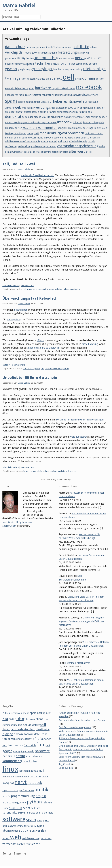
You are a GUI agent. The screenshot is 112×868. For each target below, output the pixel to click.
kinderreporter (13, 128)
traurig (83, 141)
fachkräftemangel (84, 117)
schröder (81, 138)
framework (15, 745)
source (45, 141)
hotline (30, 58)
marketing (77, 69)
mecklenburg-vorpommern (62, 133)
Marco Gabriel (24, 169)
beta (49, 713)
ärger (52, 108)
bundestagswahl (66, 112)
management (22, 777)
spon (39, 820)
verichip (12, 52)
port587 (97, 58)
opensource (11, 95)
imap (28, 756)
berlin (43, 112)
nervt (79, 58)
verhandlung (25, 146)
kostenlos (27, 761)
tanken (30, 102)
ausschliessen (31, 112)
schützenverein (13, 141)
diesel (78, 79)
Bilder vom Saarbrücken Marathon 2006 (81, 757)
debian (27, 725)
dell (68, 77)
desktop (15, 729)
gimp (31, 88)
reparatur (47, 95)
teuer (37, 102)
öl (91, 152)
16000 (28, 53)
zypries (64, 152)
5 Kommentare (27, 467)
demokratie (15, 117)
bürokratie (81, 112)
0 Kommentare (27, 286)
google (7, 751)
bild (5, 719)
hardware (43, 88)
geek (48, 745)
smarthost (19, 64)
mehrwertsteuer (94, 133)
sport (46, 820)
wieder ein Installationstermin (37, 175)
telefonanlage (94, 69)
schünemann (93, 138)
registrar (36, 95)
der (31, 117)
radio (22, 95)
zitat (38, 152)
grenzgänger (42, 69)
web (18, 107)
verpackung (91, 102)
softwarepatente (31, 141)
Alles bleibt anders (11, 286)
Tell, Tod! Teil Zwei (19, 164)
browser (51, 112)
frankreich (83, 53)
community (82, 64)
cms (46, 719)
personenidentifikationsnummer (54, 47)
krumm (71, 88)
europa (93, 64)
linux (59, 58)
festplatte (28, 739)
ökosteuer (61, 108)
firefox (39, 739)
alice (40, 53)
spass (30, 63)
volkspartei (45, 146)
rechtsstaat (69, 138)
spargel (53, 141)
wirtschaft (18, 152)
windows (46, 838)
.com (24, 79)
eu (6, 88)
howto (20, 756)
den (27, 117)
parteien (58, 138)
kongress (63, 128)
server (22, 812)
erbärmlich (57, 117)
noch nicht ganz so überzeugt (44, 348)
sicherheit (47, 813)
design (6, 729)
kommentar (47, 128)
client (39, 719)
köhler (97, 128)
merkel (21, 138)
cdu (90, 112)
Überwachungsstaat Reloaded (29, 298)
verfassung (11, 146)
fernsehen (16, 739)
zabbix (21, 844)
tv (35, 826)
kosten (63, 88)
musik (45, 777)
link (35, 761)
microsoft (31, 138)
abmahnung (86, 108)
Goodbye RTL (66, 768)
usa (34, 831)
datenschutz (15, 47)
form (25, 88)
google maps (25, 69)
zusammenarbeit (50, 152)
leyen (23, 133)
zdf (33, 152)
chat (73, 64)
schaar (93, 47)
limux (30, 133)
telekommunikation (72, 289)
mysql (6, 783)
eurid (11, 88)
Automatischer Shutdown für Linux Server (82, 720)
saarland (67, 95)
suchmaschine (16, 826)
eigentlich (39, 117)
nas (12, 783)
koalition (30, 128)
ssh (5, 826)
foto (5, 746)
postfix (9, 64)
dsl (21, 52)
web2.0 (26, 838)
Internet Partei (67, 761)
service (82, 95)
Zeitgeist (6, 365)
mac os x (33, 771)
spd (60, 141)
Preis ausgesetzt (78, 437)
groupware (50, 122)
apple (33, 713)
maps (67, 69)
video (36, 146)
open (50, 138)
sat (74, 95)
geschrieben (21, 310)
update (45, 102)
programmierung (23, 796)
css (20, 725)
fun (96, 117)
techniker (43, 63)
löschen (23, 771)
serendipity (10, 813)
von (54, 146)
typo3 (40, 826)
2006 (5, 713)
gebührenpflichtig (15, 58)
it (74, 122)
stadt (65, 141)
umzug (55, 64)
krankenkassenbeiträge (81, 128)
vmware (9, 108)
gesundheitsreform (33, 122)
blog (48, 79)
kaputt (55, 88)
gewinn (11, 69)
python (34, 802)
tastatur (29, 826)
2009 (70, 108)
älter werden (79, 151)
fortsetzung (67, 52)
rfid (86, 47)
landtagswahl (12, 133)
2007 (34, 53)
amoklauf (10, 112)
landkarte (59, 69)
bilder (12, 719)
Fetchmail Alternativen (78, 663)
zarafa (27, 152)
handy (31, 751)
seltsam (36, 808)
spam (11, 101)
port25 (88, 58)
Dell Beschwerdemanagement (75, 727)
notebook (89, 87)
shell (38, 813)
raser (28, 95)
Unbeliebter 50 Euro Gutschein (30, 378)
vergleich (42, 831)
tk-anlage (13, 78)
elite (48, 117)
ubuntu (7, 831)
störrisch (74, 141)
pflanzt (40, 340)
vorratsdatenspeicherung (78, 146)
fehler (18, 88)
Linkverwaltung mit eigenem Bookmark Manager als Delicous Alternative (81, 621)
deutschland (50, 53)
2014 (76, 108)
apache (25, 713)
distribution (43, 729)
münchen (42, 138)
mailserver (68, 58)
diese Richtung (90, 344)
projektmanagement (14, 803)
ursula (91, 141)
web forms (28, 108)
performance (26, 790)
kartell (79, 122)
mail (36, 133)
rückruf (58, 95)
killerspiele (98, 122)
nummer (30, 47)
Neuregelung (14, 320)
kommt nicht (45, 58)
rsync (5, 808)
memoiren (11, 138)
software (93, 95)
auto (43, 79)
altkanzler (99, 108)
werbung (41, 107)
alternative (15, 713)
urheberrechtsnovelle (67, 101)
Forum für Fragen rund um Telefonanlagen (80, 420)
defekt (57, 78)
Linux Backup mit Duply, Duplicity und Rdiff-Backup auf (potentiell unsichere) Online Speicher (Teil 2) (84, 749)
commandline (10, 725)
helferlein (9, 756)
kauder (87, 122)
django (8, 734)
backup (41, 713)
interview (65, 122)
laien (104, 128)
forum (65, 63)
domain (89, 78)
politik (78, 47)
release (47, 802)
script (27, 808)
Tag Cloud (64, 764)
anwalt (20, 112)
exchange (69, 117)
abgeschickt (33, 79)
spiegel (22, 102)
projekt (41, 796)
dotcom (100, 79)
